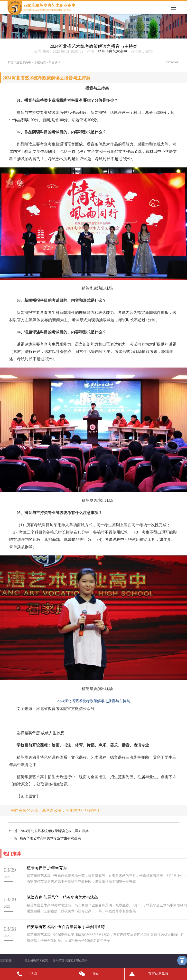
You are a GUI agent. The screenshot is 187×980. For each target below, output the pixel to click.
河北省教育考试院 (36, 961)
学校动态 (40, 62)
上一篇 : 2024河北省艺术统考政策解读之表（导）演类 (48, 831)
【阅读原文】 (28, 796)
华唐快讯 (55, 62)
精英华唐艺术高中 (112, 51)
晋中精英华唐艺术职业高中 (70, 961)
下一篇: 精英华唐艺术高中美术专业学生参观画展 (44, 838)
